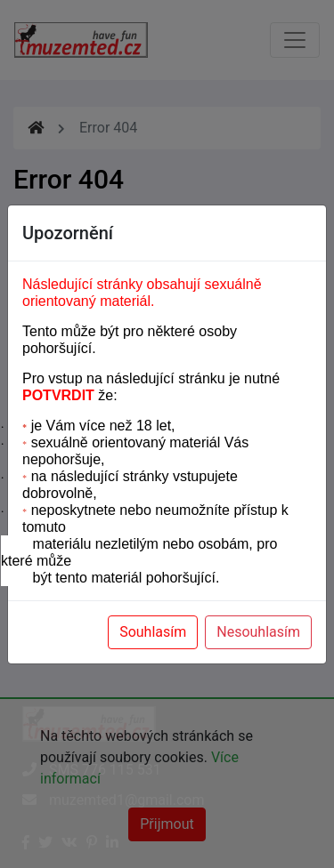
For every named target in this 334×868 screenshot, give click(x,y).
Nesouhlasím (258, 632)
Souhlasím (153, 632)
